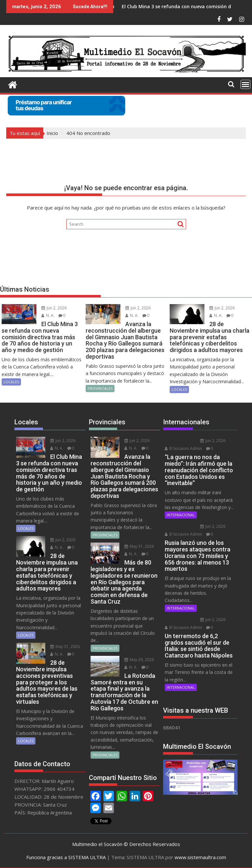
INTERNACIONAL (181, 515)
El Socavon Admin (183, 448)
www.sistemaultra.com (200, 857)
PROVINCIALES (100, 388)
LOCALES (11, 382)
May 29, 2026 (139, 660)
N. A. (48, 315)
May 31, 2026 (65, 646)
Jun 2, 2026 (54, 308)
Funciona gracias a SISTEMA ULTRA (66, 857)
